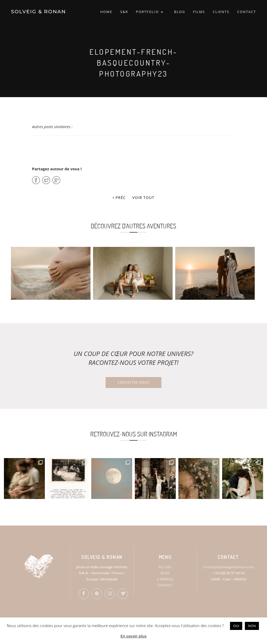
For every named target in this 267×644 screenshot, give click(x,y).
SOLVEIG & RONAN (38, 12)
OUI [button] (236, 626)
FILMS (199, 12)
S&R (124, 12)
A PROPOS (165, 579)
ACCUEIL (165, 567)
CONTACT (247, 12)
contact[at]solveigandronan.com (228, 567)
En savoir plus (133, 636)
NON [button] (252, 626)
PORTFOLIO (149, 12)
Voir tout (144, 198)
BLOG (180, 12)
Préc (119, 198)
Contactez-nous (133, 382)
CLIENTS (221, 12)
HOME (106, 12)
